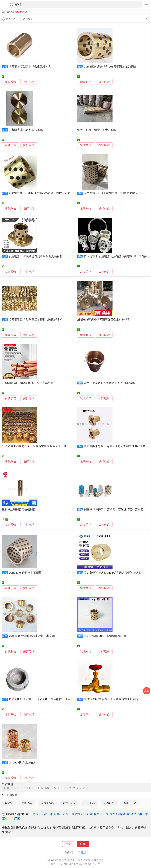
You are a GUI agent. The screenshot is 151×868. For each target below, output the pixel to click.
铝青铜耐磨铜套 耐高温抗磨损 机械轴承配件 (36, 320)
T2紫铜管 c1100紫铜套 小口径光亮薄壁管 (28, 383)
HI (29, 788)
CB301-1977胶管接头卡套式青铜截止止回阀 (111, 699)
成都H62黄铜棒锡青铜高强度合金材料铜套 (104, 320)
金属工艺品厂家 (64, 814)
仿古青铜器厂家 (119, 814)
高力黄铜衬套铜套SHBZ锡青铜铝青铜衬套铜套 (113, 573)
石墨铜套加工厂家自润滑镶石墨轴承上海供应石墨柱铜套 (44, 193)
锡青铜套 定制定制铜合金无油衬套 (30, 67)
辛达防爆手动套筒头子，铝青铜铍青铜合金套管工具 (34, 446)
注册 (83, 844)
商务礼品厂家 (84, 814)
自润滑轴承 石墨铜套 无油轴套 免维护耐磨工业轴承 (116, 256)
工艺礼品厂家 (11, 819)
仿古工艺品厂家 (43, 814)
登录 (68, 844)
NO (47, 788)
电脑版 (82, 853)
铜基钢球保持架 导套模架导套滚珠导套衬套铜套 (114, 509)
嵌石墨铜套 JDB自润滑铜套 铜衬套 (105, 636)
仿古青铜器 (47, 803)
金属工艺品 (130, 803)
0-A (4, 788)
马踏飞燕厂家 (139, 814)
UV (69, 788)
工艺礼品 (90, 803)
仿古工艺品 (69, 803)
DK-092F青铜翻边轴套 (22, 763)
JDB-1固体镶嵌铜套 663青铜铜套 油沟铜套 (110, 67)
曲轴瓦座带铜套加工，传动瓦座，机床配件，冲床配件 (42, 699)
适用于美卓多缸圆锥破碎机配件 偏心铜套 (109, 383)
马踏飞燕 (27, 803)
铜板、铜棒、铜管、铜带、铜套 (97, 130)
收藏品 (9, 803)
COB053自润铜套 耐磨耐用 (25, 573)
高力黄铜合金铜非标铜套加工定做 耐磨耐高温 (112, 193)
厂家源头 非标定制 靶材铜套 (26, 130)
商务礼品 (109, 803)
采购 (147, 691)
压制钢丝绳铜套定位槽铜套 (19, 509)
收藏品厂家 (101, 814)
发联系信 (10, 82)
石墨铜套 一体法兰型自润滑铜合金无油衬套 (36, 256)
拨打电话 (29, 82)
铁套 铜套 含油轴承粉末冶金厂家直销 (32, 636)
